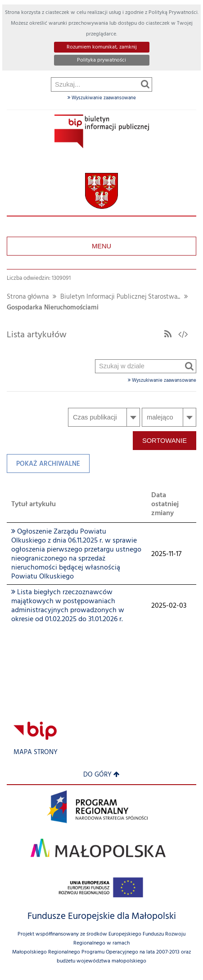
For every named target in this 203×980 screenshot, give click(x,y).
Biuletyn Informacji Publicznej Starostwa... (120, 297)
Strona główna (28, 297)
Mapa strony (36, 753)
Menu (101, 246)
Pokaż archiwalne (43, 466)
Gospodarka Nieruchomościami (53, 308)
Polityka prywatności (101, 60)
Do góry (101, 775)
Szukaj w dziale (96, 135)
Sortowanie (165, 441)
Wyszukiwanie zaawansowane (102, 98)
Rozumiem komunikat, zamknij (102, 47)
